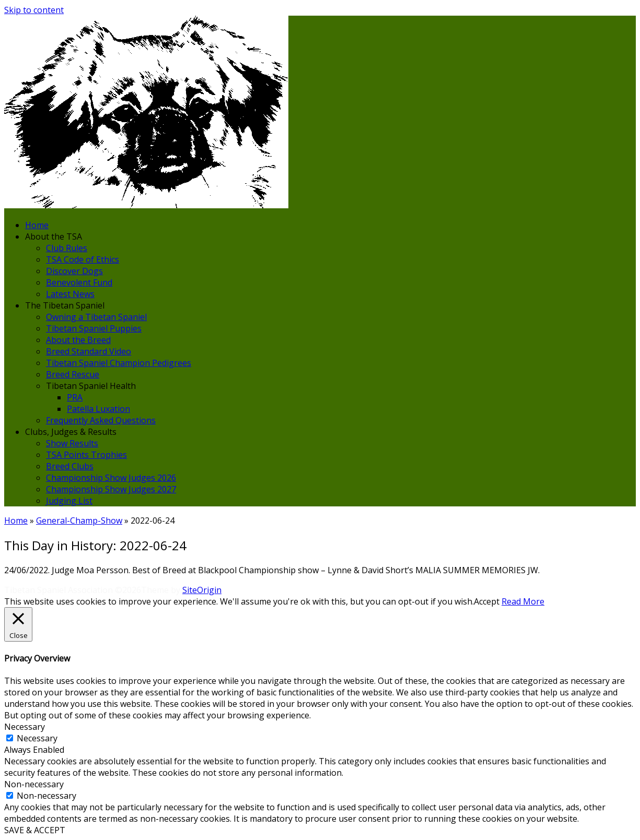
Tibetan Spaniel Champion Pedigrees (119, 363)
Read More (523, 601)
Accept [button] (487, 601)
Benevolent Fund (79, 282)
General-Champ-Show (79, 520)
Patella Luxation (98, 409)
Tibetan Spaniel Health (91, 386)
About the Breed (78, 340)
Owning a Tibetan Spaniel (96, 317)
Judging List (69, 501)
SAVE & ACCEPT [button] (35, 830)
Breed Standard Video (89, 351)
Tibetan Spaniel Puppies (94, 328)
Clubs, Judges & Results (71, 432)
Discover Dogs (74, 271)
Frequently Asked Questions (101, 420)
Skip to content (34, 10)
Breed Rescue (73, 374)
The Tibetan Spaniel (65, 305)
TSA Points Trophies (86, 455)
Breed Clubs (70, 466)
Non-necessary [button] (34, 784)
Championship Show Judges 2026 (111, 478)
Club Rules (67, 248)
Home (37, 225)
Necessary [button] (25, 727)
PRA (75, 397)
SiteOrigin (202, 590)
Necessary (37, 738)
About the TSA (54, 236)
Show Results (72, 443)
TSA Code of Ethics (83, 259)
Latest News (70, 294)
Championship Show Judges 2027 (111, 489)
